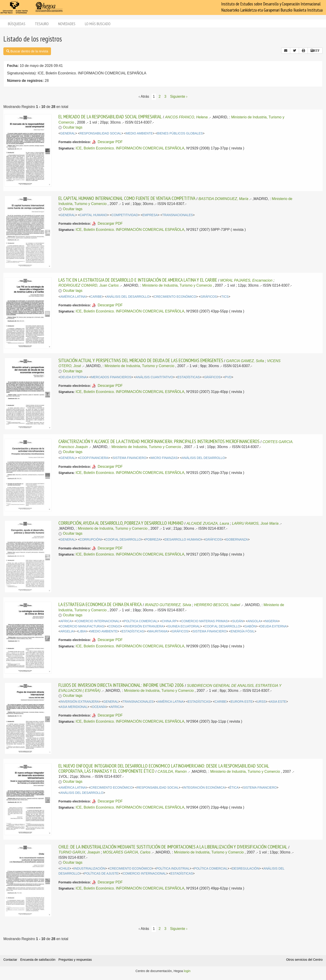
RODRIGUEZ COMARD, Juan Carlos (89, 285)
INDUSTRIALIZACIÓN (90, 869)
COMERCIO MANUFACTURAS (82, 626)
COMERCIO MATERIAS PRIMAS (205, 621)
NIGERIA (272, 621)
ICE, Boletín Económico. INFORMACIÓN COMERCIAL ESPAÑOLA (130, 148)
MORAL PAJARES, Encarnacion (246, 280)
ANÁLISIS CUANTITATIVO (155, 377)
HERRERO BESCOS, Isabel (217, 605)
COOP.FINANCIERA (94, 458)
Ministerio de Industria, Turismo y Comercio (177, 285)
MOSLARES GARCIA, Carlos (127, 852)
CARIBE (96, 297)
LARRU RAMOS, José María (255, 523)
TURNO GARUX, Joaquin (79, 852)
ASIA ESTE (278, 702)
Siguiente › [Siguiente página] (179, 96)
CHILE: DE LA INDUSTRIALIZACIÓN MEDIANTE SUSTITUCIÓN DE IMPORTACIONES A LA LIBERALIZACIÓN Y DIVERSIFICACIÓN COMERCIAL (173, 847)
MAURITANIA (158, 631)
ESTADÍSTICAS (189, 377)
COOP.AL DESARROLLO (123, 540)
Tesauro (42, 24)
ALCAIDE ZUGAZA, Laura (208, 523)
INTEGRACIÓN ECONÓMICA (204, 788)
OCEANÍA (99, 707)
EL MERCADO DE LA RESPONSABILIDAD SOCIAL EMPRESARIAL (110, 117)
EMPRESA (150, 215)
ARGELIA (67, 631)
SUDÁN (238, 621)
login (187, 971)
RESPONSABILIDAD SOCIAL (101, 133)
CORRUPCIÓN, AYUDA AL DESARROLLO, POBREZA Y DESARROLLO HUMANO (121, 523)
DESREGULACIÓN (246, 869)
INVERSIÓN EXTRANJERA (144, 626)
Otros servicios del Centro (304, 960)
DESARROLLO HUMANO (183, 540)
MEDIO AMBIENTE (139, 133)
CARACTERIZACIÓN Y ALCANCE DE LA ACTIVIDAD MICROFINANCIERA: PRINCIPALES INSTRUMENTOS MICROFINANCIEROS (159, 441)
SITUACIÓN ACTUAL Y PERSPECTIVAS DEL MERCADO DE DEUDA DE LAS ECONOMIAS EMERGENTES (141, 360)
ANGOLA (254, 621)
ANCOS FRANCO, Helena (186, 117)
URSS (261, 702)
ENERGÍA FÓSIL (243, 631)
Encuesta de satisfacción (38, 960)
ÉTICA (234, 788)
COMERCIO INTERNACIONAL (98, 621)
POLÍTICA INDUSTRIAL (173, 869)
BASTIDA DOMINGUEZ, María (223, 199)
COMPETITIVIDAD (125, 215)
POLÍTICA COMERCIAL (141, 621)
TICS (225, 297)
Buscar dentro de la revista (27, 51)
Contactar (10, 960)
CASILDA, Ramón (172, 772)
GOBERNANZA (237, 540)
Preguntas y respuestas (75, 960)
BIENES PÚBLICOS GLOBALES (180, 133)
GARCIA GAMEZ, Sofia (245, 361)
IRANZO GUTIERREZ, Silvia (168, 605)
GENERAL (68, 133)
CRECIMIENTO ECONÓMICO (175, 297)
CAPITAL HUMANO (93, 215)
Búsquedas (17, 24)
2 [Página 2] (159, 96)
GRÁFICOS (209, 297)
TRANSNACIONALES (178, 215)
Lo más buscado (98, 24)
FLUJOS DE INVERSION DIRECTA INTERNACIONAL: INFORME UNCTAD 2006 (121, 685)
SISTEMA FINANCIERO (129, 458)
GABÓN (250, 626)
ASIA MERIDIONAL (74, 707)
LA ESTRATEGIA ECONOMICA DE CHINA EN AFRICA (100, 604)
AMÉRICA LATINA (73, 297)
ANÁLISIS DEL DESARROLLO (128, 297)
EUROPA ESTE (242, 702)
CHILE (65, 869)
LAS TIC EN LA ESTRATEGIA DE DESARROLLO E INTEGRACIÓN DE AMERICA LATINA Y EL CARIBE (138, 280)
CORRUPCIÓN (90, 540)
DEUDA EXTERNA (73, 377)
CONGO (115, 626)
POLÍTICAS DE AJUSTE (101, 874)
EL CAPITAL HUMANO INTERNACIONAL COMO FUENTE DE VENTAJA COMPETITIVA (127, 198)
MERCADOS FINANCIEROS (111, 377)
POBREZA (153, 540)
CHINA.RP (169, 621)
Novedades (67, 24)
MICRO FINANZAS (164, 458)
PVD (228, 377)
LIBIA (82, 631)
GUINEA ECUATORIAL (184, 626)
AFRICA (66, 621)
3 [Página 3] (165, 96)
